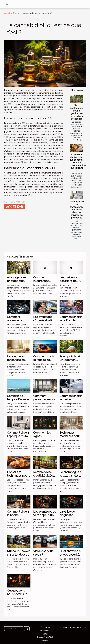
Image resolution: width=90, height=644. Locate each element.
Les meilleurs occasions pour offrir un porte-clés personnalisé (71, 283)
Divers (16, 13)
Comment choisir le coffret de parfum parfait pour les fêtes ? (71, 322)
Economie (45, 627)
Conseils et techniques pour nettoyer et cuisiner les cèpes (19, 477)
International (45, 631)
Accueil (7, 13)
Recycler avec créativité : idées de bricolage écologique (44, 477)
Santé (45, 634)
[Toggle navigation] (7, 4)
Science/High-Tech (45, 637)
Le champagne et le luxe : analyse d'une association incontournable (71, 477)
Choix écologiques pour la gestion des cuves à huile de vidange (77, 112)
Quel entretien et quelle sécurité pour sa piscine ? (70, 555)
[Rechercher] (14, 629)
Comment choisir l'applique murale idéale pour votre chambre (19, 438)
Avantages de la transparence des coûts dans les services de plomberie (77, 210)
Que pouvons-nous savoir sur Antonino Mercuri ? (17, 596)
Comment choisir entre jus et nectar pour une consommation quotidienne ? (78, 162)
